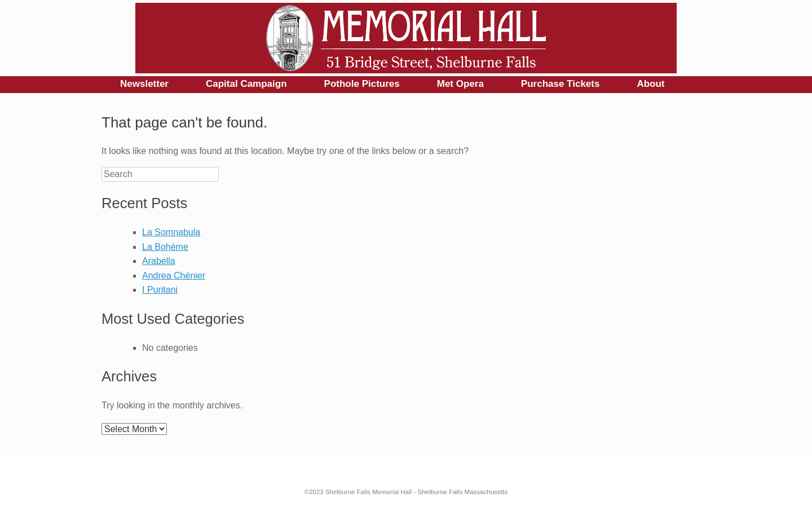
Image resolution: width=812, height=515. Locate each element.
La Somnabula (171, 232)
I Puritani (160, 290)
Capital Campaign (246, 84)
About (650, 84)
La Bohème (165, 247)
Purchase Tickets (561, 84)
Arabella (159, 261)
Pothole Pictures (362, 84)
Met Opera (460, 84)
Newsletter (144, 84)
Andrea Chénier (174, 276)
